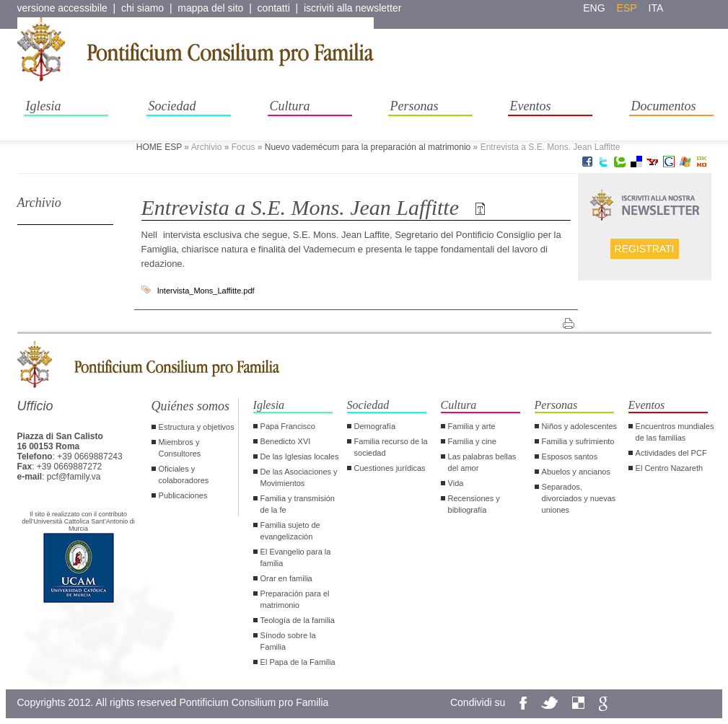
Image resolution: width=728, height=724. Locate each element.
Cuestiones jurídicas (390, 468)
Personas (415, 106)
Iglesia (44, 106)
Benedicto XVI (286, 441)
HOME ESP (159, 147)
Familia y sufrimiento (578, 441)
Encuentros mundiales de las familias (675, 432)
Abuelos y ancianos (576, 472)
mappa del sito (210, 8)
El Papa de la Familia (298, 662)
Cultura (290, 106)
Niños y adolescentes (580, 426)
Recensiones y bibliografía (474, 504)
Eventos (531, 106)
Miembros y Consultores (180, 448)
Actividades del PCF (671, 453)
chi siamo (142, 8)
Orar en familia (286, 578)
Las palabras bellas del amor (482, 462)
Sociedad (172, 106)
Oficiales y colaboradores (184, 474)
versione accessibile (62, 8)
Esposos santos (570, 456)
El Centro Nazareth (670, 468)
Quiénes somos (191, 406)
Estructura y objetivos (197, 427)
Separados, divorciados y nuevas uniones (579, 498)
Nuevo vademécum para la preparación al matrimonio (368, 147)
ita (656, 8)
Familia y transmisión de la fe (298, 504)
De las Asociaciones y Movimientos (299, 477)
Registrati (645, 249)
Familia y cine (472, 441)
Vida (456, 483)
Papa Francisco (288, 426)
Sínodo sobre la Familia (288, 641)
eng (594, 8)
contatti (274, 8)
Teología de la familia (298, 620)
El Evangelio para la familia (296, 557)
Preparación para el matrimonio (295, 599)
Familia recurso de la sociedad (391, 447)
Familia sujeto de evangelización (290, 531)
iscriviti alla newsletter (352, 8)
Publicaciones (183, 495)
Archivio (39, 203)
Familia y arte (472, 426)
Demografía (375, 426)
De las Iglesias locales (300, 456)
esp (627, 8)
